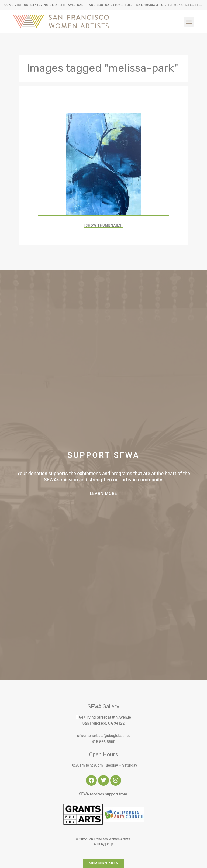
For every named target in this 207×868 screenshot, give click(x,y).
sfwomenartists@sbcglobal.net (103, 736)
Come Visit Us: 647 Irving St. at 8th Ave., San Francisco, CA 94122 (62, 5)
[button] (189, 22)
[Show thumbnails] (103, 225)
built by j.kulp (103, 844)
